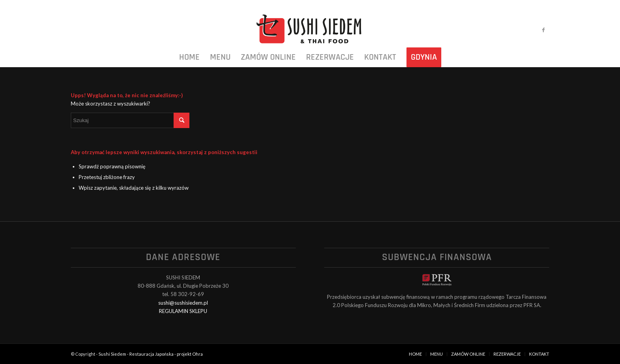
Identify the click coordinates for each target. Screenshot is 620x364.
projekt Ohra (190, 354)
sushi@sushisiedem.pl (183, 303)
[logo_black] (310, 30)
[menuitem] (189, 57)
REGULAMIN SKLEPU (183, 311)
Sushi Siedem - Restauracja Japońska (136, 354)
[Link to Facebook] (543, 30)
